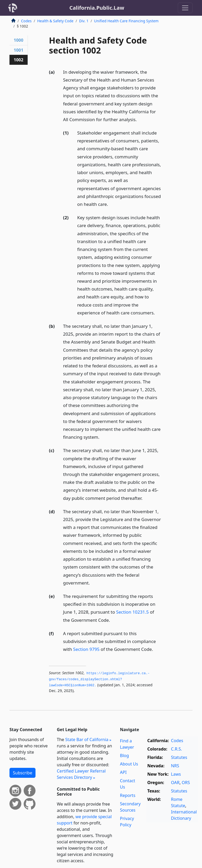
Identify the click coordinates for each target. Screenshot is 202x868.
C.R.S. (176, 749)
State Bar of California (87, 740)
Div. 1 (84, 21)
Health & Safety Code (55, 21)
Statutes (179, 757)
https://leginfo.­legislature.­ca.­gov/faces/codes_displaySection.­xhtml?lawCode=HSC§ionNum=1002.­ (99, 679)
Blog (124, 756)
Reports (128, 795)
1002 (19, 60)
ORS (186, 783)
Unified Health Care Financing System (126, 21)
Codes (26, 21)
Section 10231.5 (132, 612)
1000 (19, 40)
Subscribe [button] (22, 773)
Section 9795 (86, 649)
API (123, 772)
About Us (129, 764)
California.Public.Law (97, 8)
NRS (175, 766)
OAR (175, 783)
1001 (19, 50)
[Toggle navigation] (185, 8)
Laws (176, 774)
